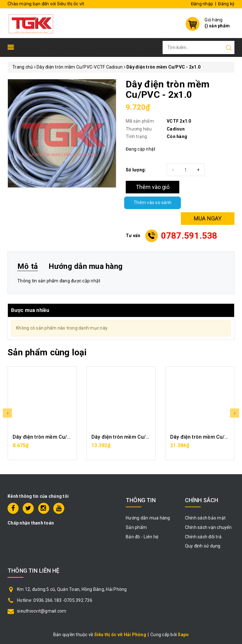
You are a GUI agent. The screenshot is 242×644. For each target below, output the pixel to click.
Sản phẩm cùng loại (47, 352)
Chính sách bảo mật (205, 518)
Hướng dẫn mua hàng (148, 518)
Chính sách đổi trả (203, 537)
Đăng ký (226, 4)
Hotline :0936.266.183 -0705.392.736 (55, 600)
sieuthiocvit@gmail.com (42, 611)
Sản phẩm (136, 527)
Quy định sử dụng (203, 546)
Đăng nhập (202, 4)
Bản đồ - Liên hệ (142, 537)
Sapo (183, 635)
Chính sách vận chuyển (208, 527)
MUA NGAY (208, 218)
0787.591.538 (189, 236)
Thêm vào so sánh (153, 203)
